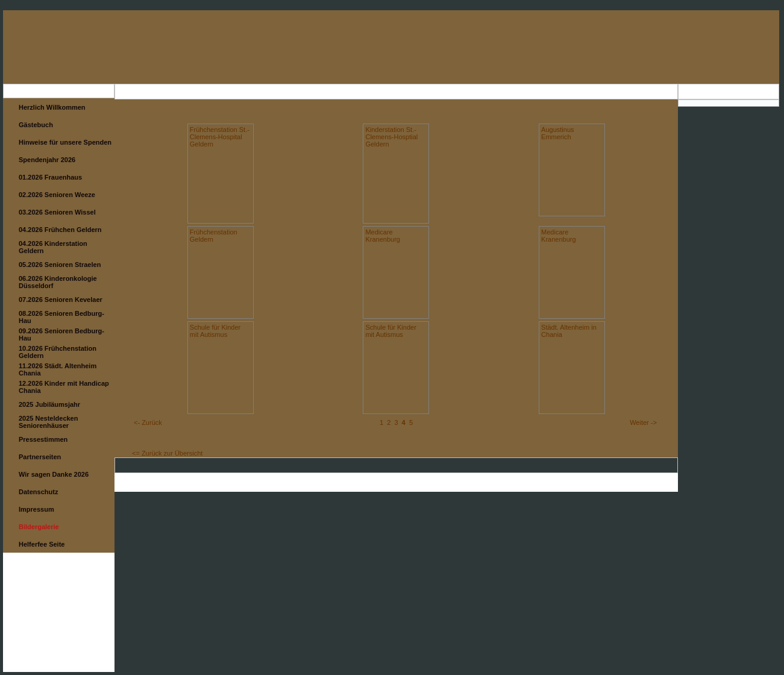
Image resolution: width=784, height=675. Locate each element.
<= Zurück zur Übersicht (167, 453)
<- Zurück (148, 422)
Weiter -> (643, 422)
